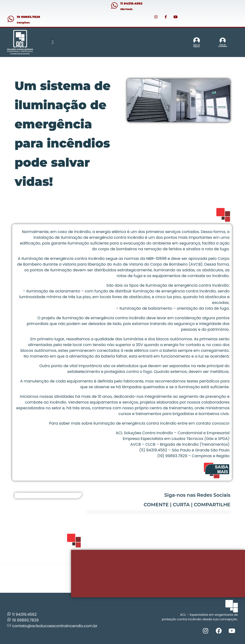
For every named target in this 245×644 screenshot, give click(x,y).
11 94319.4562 (131, 3)
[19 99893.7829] (11, 19)
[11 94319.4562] (114, 6)
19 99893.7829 (28, 17)
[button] (53, 42)
